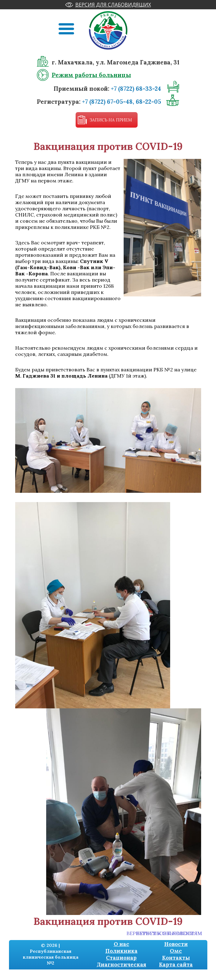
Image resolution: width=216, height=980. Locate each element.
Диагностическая (121, 965)
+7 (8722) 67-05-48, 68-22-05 (122, 102)
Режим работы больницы (91, 75)
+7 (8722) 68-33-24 (136, 89)
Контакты (176, 958)
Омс (176, 951)
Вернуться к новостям (169, 933)
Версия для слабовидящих (113, 5)
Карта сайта (176, 965)
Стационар (121, 958)
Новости (176, 944)
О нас (121, 944)
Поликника (121, 951)
